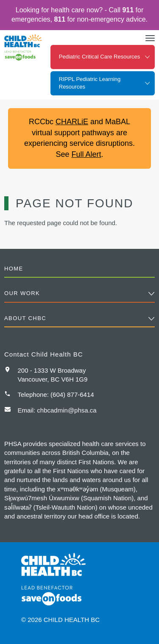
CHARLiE (72, 122)
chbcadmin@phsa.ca (67, 410)
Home (14, 269)
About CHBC (25, 318)
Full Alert (86, 154)
